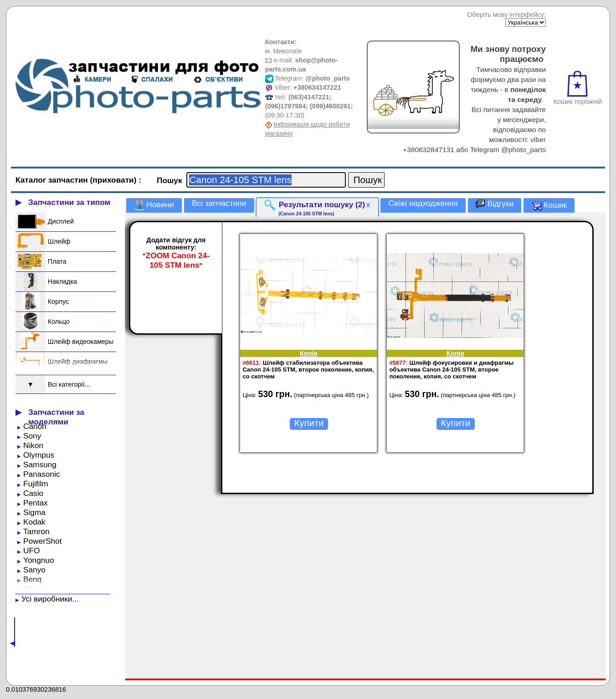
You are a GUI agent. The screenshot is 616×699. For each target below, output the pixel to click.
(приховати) (115, 180)
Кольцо (59, 321)
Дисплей (61, 221)
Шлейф (59, 241)
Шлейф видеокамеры (81, 342)
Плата (57, 261)
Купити (309, 423)
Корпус (58, 301)
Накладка (62, 281)
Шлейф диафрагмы (78, 362)
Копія (309, 353)
